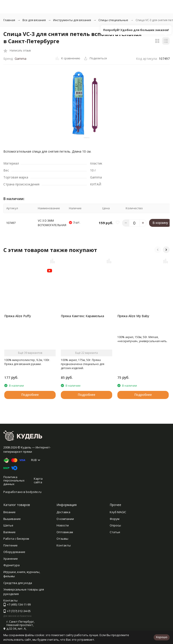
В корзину (160, 223)
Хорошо (162, 637)
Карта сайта (38, 480)
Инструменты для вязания (72, 20)
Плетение (10, 545)
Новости (63, 525)
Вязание (9, 512)
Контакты (64, 545)
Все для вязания (34, 20)
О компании (65, 519)
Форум (115, 519)
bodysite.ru (34, 492)
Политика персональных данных (14, 480)
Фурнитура (11, 565)
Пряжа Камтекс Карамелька (82, 316)
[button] (158, 250)
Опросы (115, 525)
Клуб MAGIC (118, 512)
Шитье (8, 525)
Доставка (63, 512)
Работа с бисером (16, 539)
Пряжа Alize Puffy (18, 316)
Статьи (115, 532)
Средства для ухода (18, 583)
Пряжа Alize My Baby (133, 316)
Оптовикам (65, 532)
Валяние (9, 532)
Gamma (20, 59)
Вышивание (12, 519)
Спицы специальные (113, 20)
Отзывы (62, 539)
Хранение (11, 559)
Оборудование (14, 552)
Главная (9, 20)
